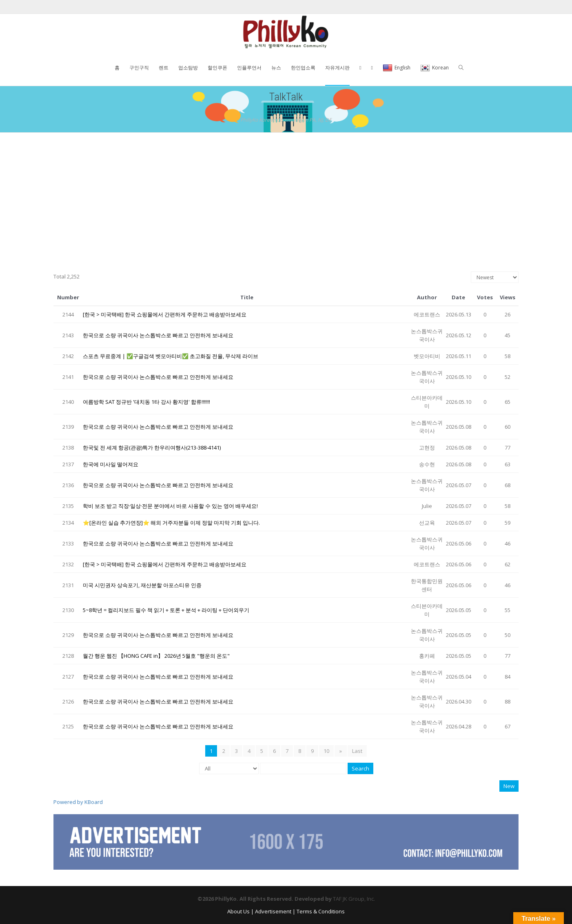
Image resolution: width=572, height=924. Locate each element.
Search (360, 768)
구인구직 (139, 68)
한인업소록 (303, 68)
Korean (435, 68)
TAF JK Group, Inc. (354, 899)
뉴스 (276, 68)
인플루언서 (249, 68)
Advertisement (273, 911)
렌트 (164, 68)
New (509, 786)
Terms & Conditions (321, 911)
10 (327, 751)
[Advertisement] (286, 194)
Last (357, 751)
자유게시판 (337, 68)
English (397, 68)
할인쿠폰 (217, 68)
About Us (238, 911)
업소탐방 (188, 68)
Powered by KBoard (78, 802)
